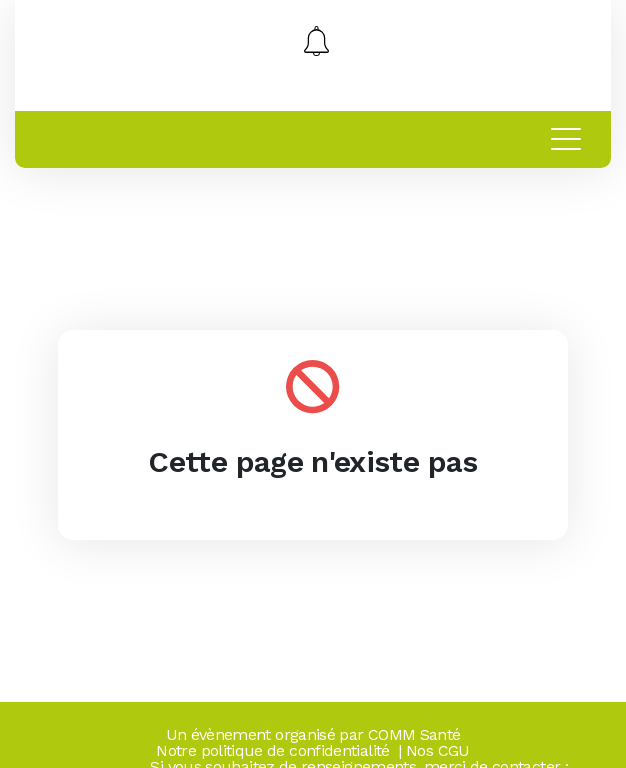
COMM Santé (414, 734)
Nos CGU (438, 750)
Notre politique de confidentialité (272, 750)
